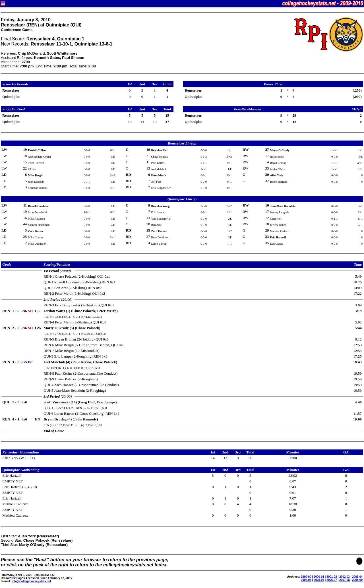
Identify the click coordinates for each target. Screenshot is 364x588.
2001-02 (332, 577)
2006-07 (332, 580)
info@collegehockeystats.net (31, 581)
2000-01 (319, 577)
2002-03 (345, 577)
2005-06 (319, 580)
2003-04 (357, 577)
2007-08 (345, 580)
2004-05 (306, 580)
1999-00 (306, 577)
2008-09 (357, 580)
